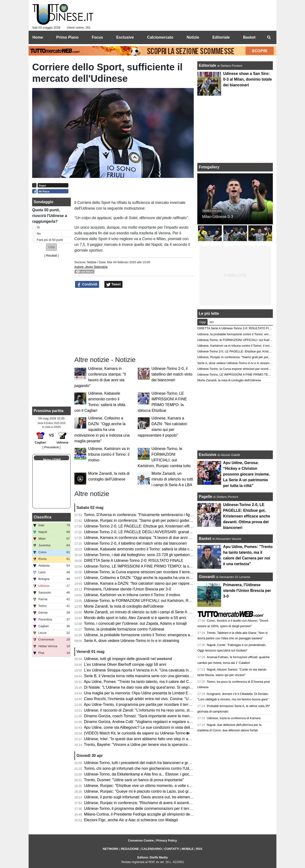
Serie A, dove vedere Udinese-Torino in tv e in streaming (132, 641)
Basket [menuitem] (249, 37)
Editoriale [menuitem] (221, 37)
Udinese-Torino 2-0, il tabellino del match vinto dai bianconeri (172, 374)
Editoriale (208, 65)
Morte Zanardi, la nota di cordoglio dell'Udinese (124, 606)
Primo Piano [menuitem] (67, 37)
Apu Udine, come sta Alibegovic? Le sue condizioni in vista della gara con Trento (152, 727)
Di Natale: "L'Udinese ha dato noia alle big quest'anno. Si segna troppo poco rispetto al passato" (165, 687)
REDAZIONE (130, 849)
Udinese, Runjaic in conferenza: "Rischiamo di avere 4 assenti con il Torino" (148, 803)
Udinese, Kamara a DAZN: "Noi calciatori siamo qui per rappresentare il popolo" (151, 583)
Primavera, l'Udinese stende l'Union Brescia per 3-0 (128, 589)
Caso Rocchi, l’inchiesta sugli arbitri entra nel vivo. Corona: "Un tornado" (145, 699)
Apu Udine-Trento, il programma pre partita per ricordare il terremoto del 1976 (149, 705)
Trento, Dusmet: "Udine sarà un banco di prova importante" (134, 780)
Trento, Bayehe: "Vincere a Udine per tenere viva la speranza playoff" (142, 745)
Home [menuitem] (38, 37)
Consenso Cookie (141, 840)
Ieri (212, 322)
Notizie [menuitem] (193, 37)
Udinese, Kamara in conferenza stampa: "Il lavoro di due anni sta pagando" (148, 538)
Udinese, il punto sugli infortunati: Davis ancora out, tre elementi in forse (145, 797)
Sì (38, 227)
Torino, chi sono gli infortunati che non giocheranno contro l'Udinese (141, 768)
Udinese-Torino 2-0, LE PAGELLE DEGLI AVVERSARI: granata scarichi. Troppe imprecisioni (162, 532)
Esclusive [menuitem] (125, 37)
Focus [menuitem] (97, 37)
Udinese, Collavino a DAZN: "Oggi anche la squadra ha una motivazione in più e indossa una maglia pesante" (102, 430)
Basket (205, 539)
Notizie (92, 262)
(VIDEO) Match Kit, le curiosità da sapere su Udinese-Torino (135, 733)
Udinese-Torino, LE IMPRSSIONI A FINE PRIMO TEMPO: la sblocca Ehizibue (150, 566)
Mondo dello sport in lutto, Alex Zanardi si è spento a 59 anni (135, 618)
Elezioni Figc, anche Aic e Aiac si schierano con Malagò (131, 820)
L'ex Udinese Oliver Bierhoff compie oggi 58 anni (125, 664)
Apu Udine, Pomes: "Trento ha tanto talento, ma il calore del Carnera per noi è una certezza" (162, 682)
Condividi (87, 284)
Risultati (51, 256)
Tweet (114, 284)
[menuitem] (269, 37)
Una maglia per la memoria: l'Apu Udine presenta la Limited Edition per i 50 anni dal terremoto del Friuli (171, 693)
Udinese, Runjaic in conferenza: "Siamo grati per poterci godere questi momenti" (152, 520)
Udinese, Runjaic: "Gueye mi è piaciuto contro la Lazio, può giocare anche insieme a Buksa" (162, 791)
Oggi (202, 322)
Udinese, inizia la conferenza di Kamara (234, 718)
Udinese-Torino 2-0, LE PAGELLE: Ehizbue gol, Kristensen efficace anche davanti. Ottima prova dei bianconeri (178, 526)
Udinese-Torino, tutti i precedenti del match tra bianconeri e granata (141, 763)
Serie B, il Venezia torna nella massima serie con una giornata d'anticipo (145, 676)
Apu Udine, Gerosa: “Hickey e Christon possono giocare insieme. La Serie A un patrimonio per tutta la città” (247, 474)
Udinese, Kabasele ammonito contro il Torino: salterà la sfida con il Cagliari (147, 549)
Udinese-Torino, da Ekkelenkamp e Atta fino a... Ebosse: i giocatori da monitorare (153, 774)
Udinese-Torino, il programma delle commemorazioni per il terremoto (142, 809)
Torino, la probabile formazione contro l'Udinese (124, 629)
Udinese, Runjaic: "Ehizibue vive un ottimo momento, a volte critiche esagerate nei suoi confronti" (166, 786)
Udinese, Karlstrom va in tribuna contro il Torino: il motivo (109, 454)
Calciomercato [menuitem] (160, 37)
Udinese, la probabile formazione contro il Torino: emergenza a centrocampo (149, 635)
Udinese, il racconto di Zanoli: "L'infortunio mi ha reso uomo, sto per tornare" (148, 710)
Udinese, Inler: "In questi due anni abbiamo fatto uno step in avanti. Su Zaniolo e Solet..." (159, 739)
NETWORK (111, 849)
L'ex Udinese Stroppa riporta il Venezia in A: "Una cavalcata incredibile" (144, 670)
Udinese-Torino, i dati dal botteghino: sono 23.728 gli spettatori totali (141, 555)
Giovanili (207, 577)
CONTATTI (172, 849)
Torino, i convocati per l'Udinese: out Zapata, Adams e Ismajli (135, 623)
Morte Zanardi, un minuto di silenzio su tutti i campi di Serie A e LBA (172, 479)
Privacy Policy (167, 840)
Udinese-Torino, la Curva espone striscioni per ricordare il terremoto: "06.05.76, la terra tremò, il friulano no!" (175, 572)
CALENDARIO (151, 849)
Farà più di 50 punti (50, 240)
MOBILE (188, 849)
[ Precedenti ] (51, 447)
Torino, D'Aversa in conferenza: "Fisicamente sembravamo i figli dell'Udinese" (149, 515)
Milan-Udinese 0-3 (218, 217)
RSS (199, 849)
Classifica (43, 517)
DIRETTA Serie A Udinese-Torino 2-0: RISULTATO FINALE (134, 561)
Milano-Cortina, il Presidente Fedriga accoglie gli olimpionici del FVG (142, 814)
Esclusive (208, 455)
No (39, 234)
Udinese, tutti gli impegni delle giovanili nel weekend (128, 659)
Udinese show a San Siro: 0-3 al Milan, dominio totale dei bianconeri (247, 79)
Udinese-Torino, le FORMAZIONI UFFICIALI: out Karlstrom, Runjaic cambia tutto (152, 601)
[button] (51, 247)
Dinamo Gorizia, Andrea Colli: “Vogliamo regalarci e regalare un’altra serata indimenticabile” (161, 722)
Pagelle (205, 497)
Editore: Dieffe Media (152, 857)
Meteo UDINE (52, 460)
